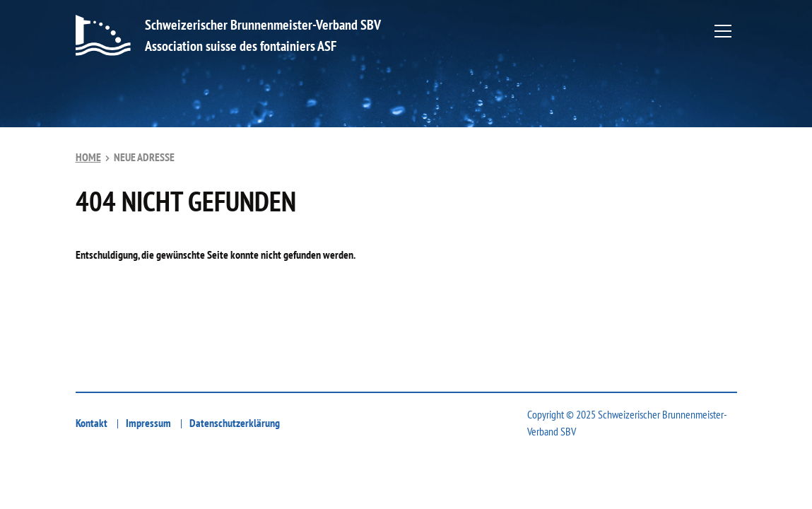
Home (88, 157)
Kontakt (92, 423)
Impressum (148, 423)
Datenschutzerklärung (235, 423)
